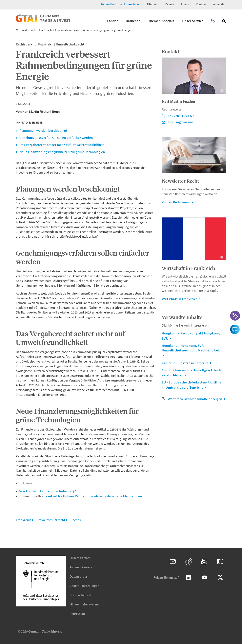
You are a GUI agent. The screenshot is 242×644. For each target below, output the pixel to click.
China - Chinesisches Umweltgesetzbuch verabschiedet (192, 373)
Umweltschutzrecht (51, 520)
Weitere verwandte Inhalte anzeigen (195, 399)
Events (170, 4)
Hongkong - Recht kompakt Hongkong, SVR (191, 336)
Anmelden (220, 4)
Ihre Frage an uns (181, 122)
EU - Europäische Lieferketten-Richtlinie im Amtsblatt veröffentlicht (192, 385)
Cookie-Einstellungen (84, 586)
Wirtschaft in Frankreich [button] (180, 299)
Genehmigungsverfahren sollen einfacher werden (56, 138)
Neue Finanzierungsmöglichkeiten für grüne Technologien (62, 152)
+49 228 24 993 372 (181, 116)
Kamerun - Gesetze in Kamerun (185, 363)
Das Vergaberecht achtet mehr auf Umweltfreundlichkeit (62, 145)
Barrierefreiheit (80, 595)
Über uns (153, 4)
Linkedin (189, 577)
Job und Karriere (81, 567)
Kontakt (201, 4)
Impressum (77, 614)
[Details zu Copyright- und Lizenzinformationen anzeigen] (222, 90)
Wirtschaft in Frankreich (37, 30)
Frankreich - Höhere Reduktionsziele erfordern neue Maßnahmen (93, 496)
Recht (75, 520)
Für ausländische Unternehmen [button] (121, 4)
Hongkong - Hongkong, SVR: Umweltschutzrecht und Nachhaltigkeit (191, 348)
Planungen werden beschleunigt (43, 131)
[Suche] (224, 22)
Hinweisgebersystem (84, 605)
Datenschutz (78, 577)
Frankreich (24, 520)
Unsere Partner (80, 558)
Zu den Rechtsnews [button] (176, 202)
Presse (185, 4)
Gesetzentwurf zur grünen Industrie (46, 491)
